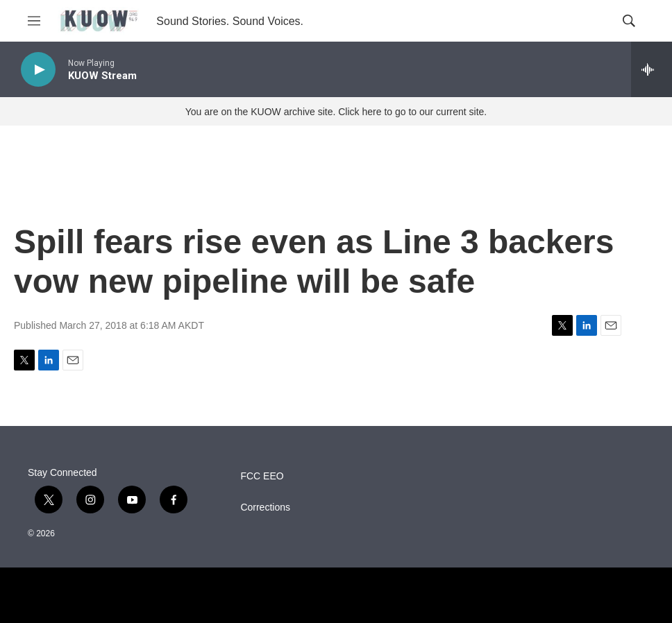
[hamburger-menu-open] (34, 21)
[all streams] (652, 69)
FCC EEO (262, 476)
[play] (38, 70)
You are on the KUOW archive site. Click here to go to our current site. (336, 112)
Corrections (265, 507)
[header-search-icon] (629, 21)
